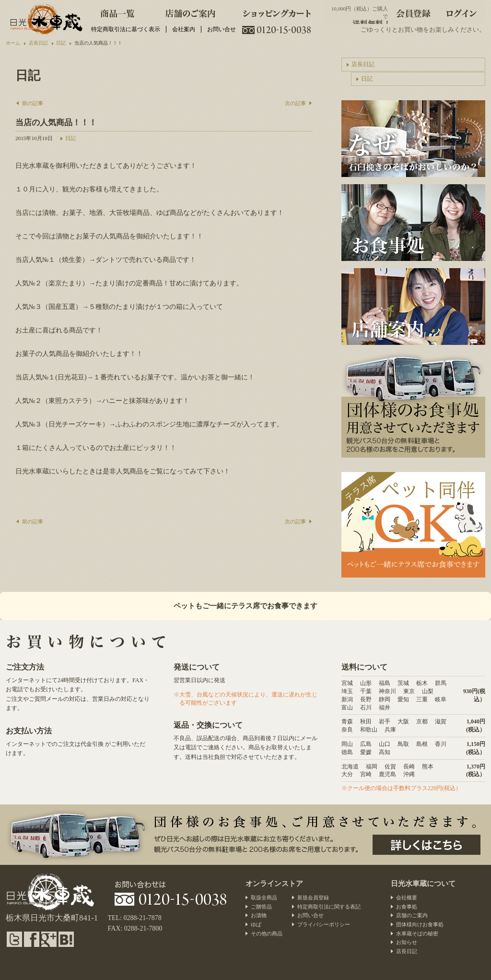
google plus (49, 939)
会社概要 (407, 897)
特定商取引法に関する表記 (329, 907)
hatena (66, 939)
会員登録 (413, 12)
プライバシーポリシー (324, 924)
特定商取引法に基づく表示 (126, 29)
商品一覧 (117, 12)
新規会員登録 (313, 897)
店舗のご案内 (190, 12)
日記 (70, 138)
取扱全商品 (264, 897)
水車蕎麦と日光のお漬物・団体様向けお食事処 (45, 19)
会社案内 (184, 29)
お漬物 (259, 915)
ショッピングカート (277, 12)
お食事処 (407, 907)
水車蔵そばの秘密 (417, 933)
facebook (32, 939)
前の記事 (33, 103)
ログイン (461, 12)
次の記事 (295, 103)
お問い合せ (222, 29)
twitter (14, 939)
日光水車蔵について (423, 884)
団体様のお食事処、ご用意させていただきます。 (427, 845)
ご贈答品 (261, 907)
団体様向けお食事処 (420, 924)
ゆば (256, 924)
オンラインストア (274, 884)
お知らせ (407, 942)
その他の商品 (267, 933)
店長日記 (363, 64)
